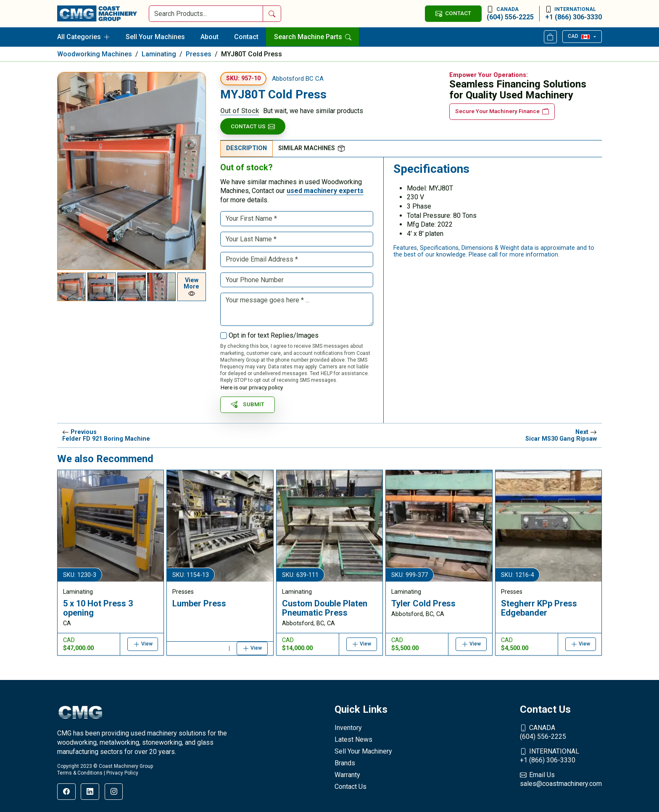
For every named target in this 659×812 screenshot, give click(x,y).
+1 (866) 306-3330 (573, 13)
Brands (345, 763)
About (210, 37)
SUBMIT (248, 404)
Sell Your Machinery (363, 751)
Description (246, 148)
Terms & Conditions (80, 773)
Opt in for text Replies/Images (274, 335)
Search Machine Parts (313, 37)
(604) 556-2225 (510, 13)
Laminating (159, 54)
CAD (579, 36)
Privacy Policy (122, 773)
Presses (199, 54)
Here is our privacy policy (252, 387)
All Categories (84, 37)
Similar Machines (311, 148)
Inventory (348, 728)
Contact (246, 37)
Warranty (347, 775)
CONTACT (453, 13)
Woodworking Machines (95, 54)
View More (191, 287)
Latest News (353, 739)
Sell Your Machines (155, 37)
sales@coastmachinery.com (561, 779)
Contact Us (253, 126)
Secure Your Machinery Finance (502, 111)
